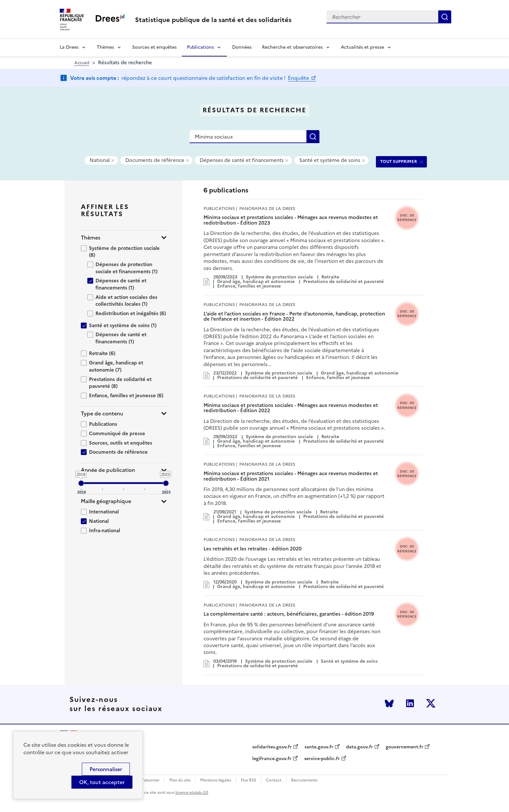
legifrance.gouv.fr (272, 759)
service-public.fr (322, 759)
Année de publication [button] (108, 470)
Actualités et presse (362, 47)
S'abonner (150, 780)
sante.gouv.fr (319, 747)
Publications (200, 47)
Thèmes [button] (91, 238)
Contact (274, 780)
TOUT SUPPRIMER (399, 161)
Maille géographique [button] (106, 501)
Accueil (82, 63)
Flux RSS (248, 780)
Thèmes (105, 47)
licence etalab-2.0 (192, 793)
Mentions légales (216, 780)
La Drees (69, 47)
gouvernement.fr (404, 747)
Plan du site (180, 780)
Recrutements (304, 780)
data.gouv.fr (360, 747)
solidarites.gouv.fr (272, 747)
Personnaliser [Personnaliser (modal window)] (106, 769)
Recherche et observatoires (292, 47)
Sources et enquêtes (154, 47)
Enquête (299, 78)
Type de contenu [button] (102, 414)
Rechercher (445, 17)
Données (242, 47)
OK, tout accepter (102, 782)
